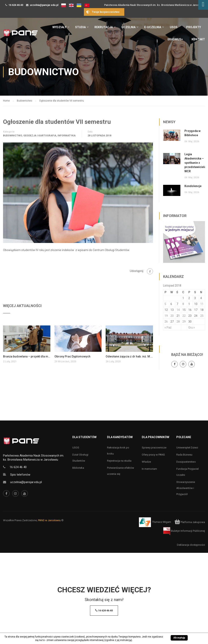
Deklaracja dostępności (191, 545)
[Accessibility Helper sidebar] (203, 5)
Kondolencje (193, 186)
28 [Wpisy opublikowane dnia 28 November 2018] (178, 322)
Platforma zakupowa (190, 522)
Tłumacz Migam (162, 522)
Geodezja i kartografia (40, 136)
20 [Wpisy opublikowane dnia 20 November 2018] (172, 316)
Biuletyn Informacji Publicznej (184, 531)
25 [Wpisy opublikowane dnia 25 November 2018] (202, 316)
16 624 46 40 (16, 5)
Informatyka (67, 136)
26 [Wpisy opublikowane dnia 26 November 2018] (166, 322)
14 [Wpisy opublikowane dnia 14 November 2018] (178, 310)
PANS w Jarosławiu (49, 520)
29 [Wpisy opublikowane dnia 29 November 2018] (184, 322)
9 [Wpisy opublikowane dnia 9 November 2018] (189, 304)
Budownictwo (13, 136)
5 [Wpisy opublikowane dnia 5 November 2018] (165, 304)
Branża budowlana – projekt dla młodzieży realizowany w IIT (27, 356)
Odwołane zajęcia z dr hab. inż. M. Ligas (129, 356)
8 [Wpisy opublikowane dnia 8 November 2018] (183, 304)
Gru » (192, 327)
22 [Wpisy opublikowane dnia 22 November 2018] (184, 316)
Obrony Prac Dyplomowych (72, 356)
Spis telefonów (20, 475)
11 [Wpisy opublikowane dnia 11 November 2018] (202, 304)
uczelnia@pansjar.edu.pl (44, 5)
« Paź (168, 327)
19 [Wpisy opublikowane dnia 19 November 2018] (166, 316)
